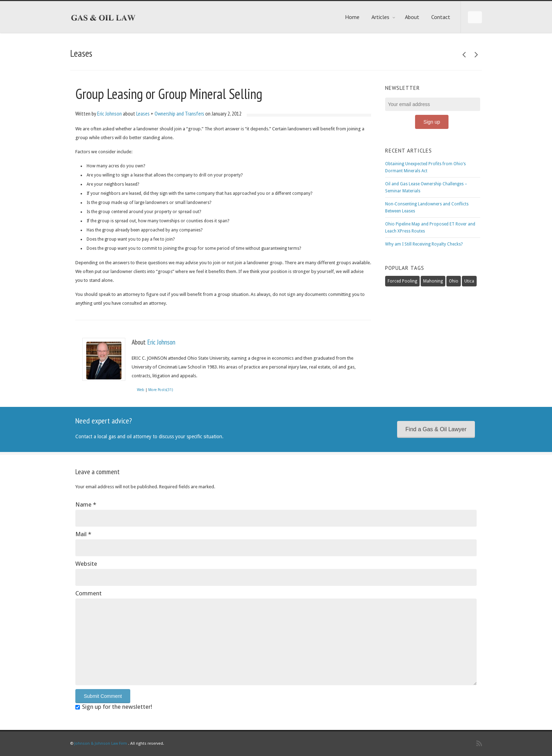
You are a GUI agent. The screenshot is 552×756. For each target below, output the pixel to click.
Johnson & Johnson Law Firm (101, 743)
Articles (384, 17)
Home (352, 17)
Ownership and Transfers (179, 113)
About (412, 17)
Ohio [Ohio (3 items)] (454, 281)
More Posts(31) (161, 390)
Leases (143, 113)
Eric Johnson (109, 113)
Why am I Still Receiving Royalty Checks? (424, 244)
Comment (89, 593)
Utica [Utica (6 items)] (469, 281)
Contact (441, 17)
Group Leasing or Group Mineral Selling (169, 94)
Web (141, 390)
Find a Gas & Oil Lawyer (436, 429)
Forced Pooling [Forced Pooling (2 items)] (402, 281)
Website (86, 564)
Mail (83, 534)
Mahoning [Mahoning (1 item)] (433, 281)
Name (86, 504)
